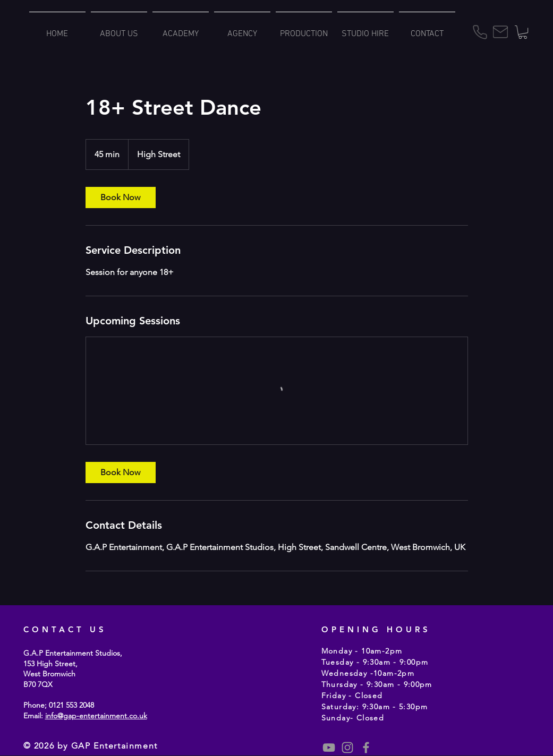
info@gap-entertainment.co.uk (96, 716)
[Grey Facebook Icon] (366, 748)
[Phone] (480, 32)
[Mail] (500, 32)
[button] (523, 32)
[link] (121, 197)
